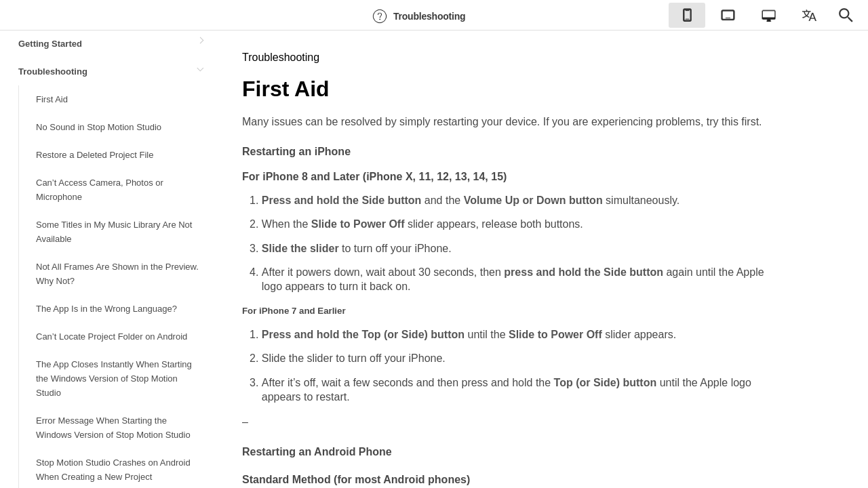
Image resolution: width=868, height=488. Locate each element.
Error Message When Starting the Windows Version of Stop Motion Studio (113, 428)
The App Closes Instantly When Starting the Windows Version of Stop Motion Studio (114, 379)
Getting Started (50, 44)
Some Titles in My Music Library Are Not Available (114, 232)
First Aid (52, 99)
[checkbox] (687, 15)
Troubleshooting (417, 16)
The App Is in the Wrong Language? (106, 309)
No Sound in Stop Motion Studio (99, 127)
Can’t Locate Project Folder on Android (112, 337)
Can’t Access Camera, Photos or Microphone (100, 190)
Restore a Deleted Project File (95, 155)
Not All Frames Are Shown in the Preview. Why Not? (117, 274)
